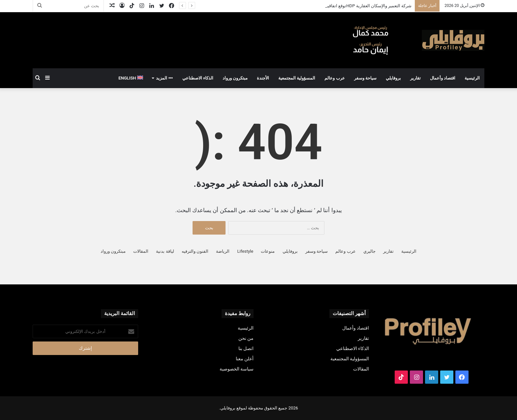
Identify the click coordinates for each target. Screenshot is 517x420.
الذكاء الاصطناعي (198, 78)
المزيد (164, 78)
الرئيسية (472, 78)
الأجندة (263, 78)
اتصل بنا (246, 348)
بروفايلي (393, 78)
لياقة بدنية (165, 251)
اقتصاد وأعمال (443, 78)
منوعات (268, 251)
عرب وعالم (335, 78)
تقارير (415, 78)
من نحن (246, 338)
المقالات (141, 251)
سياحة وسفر (365, 78)
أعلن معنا (245, 359)
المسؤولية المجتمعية (297, 78)
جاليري (369, 251)
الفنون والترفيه (195, 251)
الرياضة (223, 251)
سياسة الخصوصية (237, 369)
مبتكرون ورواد (235, 78)
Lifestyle (245, 251)
